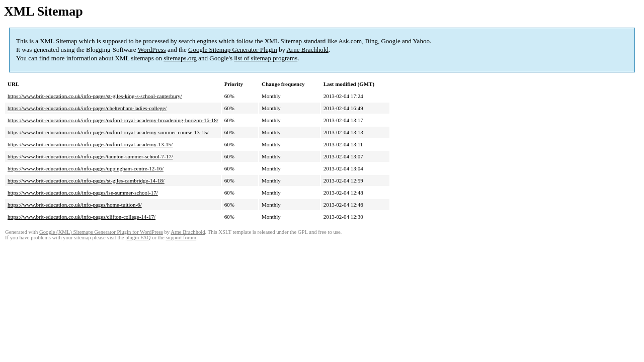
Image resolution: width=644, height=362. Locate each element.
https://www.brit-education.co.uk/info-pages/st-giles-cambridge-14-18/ (86, 180)
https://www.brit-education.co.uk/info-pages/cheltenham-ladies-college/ (87, 108)
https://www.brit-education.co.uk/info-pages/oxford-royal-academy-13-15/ (90, 144)
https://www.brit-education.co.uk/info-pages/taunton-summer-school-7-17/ (90, 156)
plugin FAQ (138, 238)
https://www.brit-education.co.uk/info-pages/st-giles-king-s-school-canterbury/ (95, 96)
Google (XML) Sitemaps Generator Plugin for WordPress (101, 232)
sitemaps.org (180, 58)
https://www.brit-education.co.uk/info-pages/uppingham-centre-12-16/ (86, 168)
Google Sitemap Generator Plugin (233, 50)
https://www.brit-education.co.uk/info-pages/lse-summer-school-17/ (83, 193)
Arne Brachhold (307, 50)
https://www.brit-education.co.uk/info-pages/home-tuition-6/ (75, 205)
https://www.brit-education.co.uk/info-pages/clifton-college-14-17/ (82, 217)
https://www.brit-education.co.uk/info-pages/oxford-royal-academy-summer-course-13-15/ (108, 132)
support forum (181, 238)
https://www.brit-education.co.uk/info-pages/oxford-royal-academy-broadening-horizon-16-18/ (113, 120)
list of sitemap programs (266, 58)
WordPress (152, 50)
